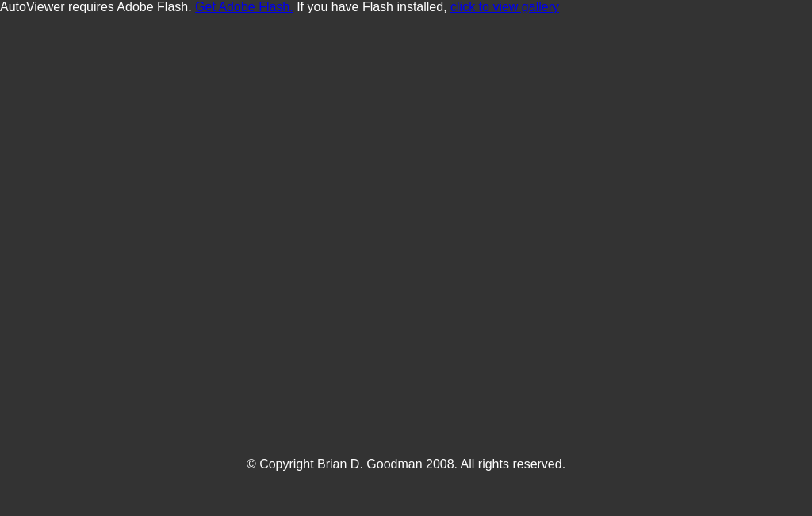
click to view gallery (505, 7)
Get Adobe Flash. (244, 7)
